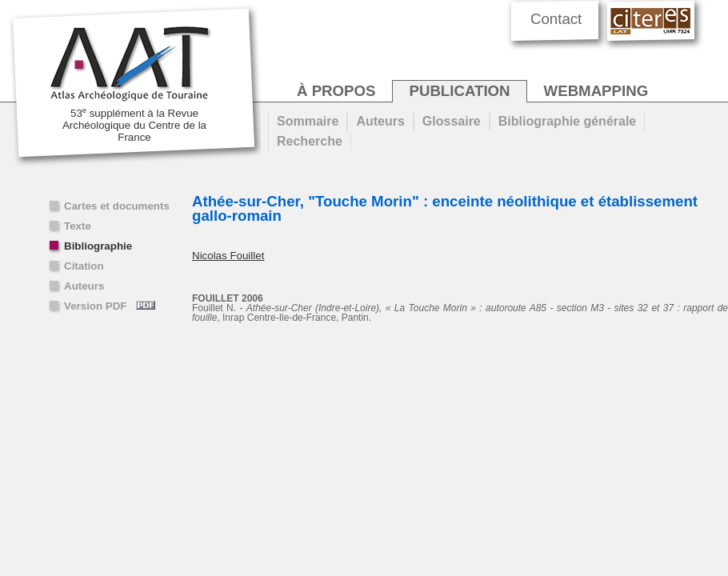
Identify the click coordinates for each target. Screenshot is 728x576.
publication (459, 91)
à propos (336, 91)
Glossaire (452, 121)
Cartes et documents (117, 206)
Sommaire (308, 121)
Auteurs (84, 286)
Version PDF (110, 306)
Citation (84, 266)
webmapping (596, 91)
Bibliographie (98, 246)
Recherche (310, 141)
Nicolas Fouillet (228, 256)
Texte (78, 226)
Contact (556, 19)
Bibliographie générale (567, 121)
